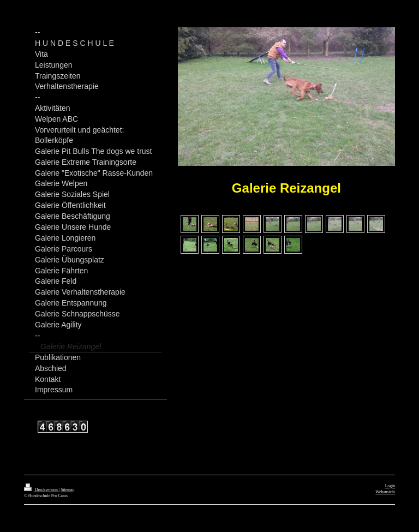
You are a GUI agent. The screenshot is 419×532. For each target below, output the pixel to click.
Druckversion (41, 490)
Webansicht (385, 492)
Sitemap (67, 490)
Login (390, 486)
